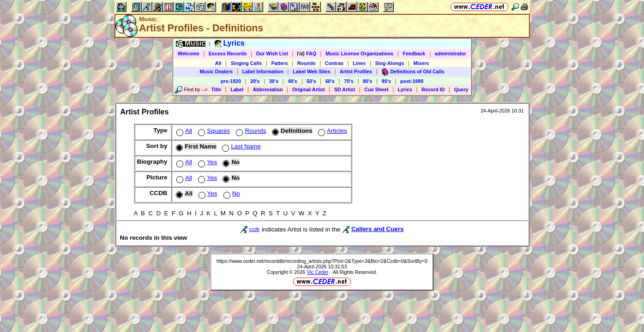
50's (311, 81)
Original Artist (309, 89)
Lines (359, 63)
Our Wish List (272, 53)
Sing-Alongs (389, 63)
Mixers (421, 63)
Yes (207, 162)
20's (255, 81)
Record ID (433, 89)
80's (367, 81)
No (231, 193)
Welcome (189, 53)
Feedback (414, 53)
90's (386, 81)
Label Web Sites (312, 71)
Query (461, 89)
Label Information (263, 71)
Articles (332, 131)
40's (292, 81)
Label (237, 89)
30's (274, 81)
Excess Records (228, 53)
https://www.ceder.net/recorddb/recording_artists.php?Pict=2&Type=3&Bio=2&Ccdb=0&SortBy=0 (322, 261)
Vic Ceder (318, 272)
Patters (279, 63)
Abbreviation (268, 89)
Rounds (307, 63)
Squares (213, 131)
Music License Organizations (359, 53)
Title (216, 89)
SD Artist (345, 89)
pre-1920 (231, 81)
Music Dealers (217, 71)
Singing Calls (247, 63)
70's (349, 81)
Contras (334, 63)
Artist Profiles (356, 71)
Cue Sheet (376, 89)
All (218, 63)
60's (330, 81)
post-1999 (412, 81)
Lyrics (405, 89)
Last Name (240, 146)
